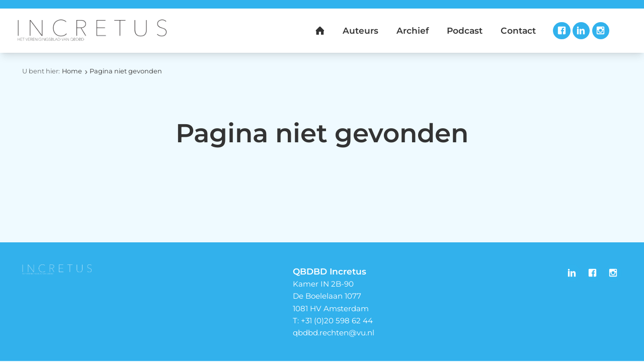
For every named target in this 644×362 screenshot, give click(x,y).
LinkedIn (581, 31)
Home (72, 71)
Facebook (561, 31)
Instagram (601, 31)
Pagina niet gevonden (126, 71)
